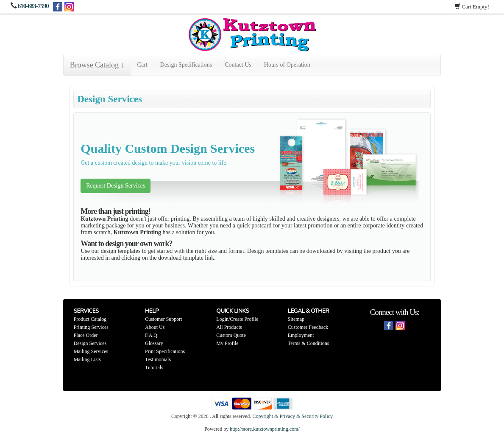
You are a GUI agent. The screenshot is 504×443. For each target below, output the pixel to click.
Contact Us (238, 65)
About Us (155, 327)
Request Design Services (116, 186)
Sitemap (296, 319)
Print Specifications (165, 351)
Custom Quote (231, 335)
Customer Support (164, 319)
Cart (142, 65)
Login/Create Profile (237, 319)
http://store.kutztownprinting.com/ (265, 429)
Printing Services (91, 327)
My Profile (227, 343)
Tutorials (154, 367)
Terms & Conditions (309, 343)
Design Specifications (186, 65)
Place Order (86, 335)
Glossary (154, 343)
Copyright (263, 416)
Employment (301, 335)
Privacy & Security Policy (306, 416)
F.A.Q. (152, 335)
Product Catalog (90, 319)
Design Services (90, 343)
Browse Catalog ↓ (97, 65)
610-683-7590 (33, 6)
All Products (229, 327)
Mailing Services (91, 351)
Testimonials (158, 359)
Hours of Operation (287, 65)
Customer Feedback (308, 327)
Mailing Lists (87, 359)
